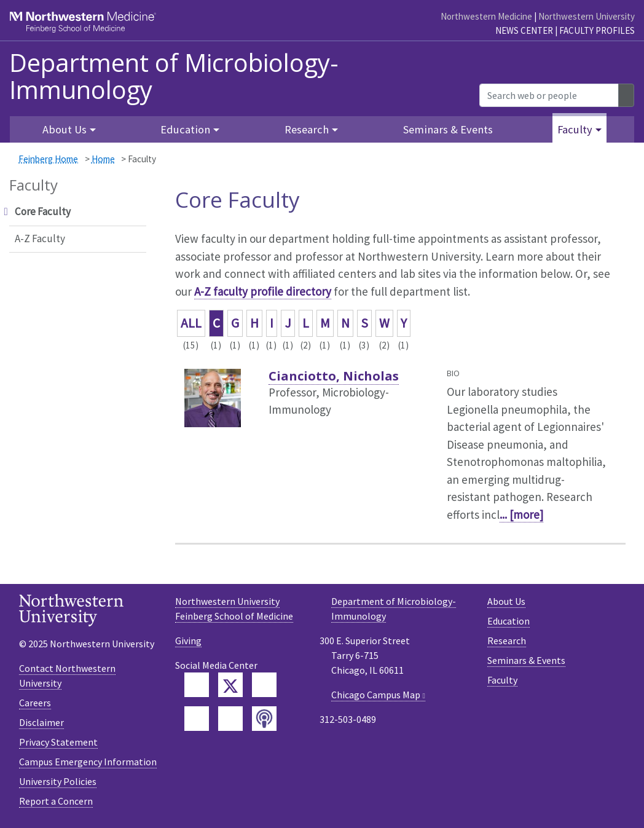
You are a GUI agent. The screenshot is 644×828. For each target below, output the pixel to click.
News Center (524, 30)
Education (509, 621)
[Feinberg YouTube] (197, 719)
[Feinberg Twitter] (230, 685)
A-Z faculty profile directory (263, 291)
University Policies (58, 781)
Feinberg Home (48, 159)
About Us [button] (65, 129)
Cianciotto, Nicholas (334, 376)
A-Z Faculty (40, 239)
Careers (35, 703)
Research (507, 641)
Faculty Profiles (597, 30)
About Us (506, 601)
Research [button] (307, 129)
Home (103, 159)
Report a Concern (56, 801)
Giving (188, 641)
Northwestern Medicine (486, 16)
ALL (191, 323)
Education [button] (185, 129)
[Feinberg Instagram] (230, 719)
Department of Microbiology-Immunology (174, 76)
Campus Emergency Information (88, 762)
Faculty (502, 680)
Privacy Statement (58, 742)
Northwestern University (587, 16)
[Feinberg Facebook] (197, 685)
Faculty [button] (575, 129)
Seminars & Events (448, 129)
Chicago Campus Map (376, 695)
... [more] (521, 515)
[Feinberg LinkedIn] (264, 685)
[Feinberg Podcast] (264, 719)
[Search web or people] (549, 95)
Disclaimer (41, 722)
